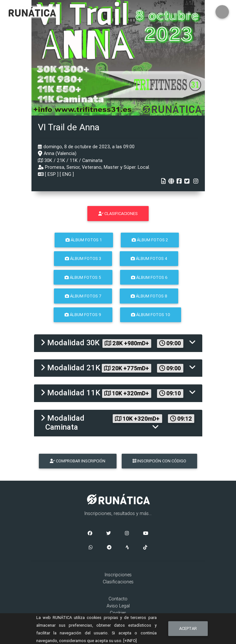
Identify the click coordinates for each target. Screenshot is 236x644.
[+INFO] (130, 641)
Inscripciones (118, 575)
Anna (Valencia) (57, 153)
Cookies (118, 613)
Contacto (118, 599)
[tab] (118, 343)
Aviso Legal (118, 606)
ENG (67, 174)
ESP (52, 174)
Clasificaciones (118, 582)
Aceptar (188, 628)
